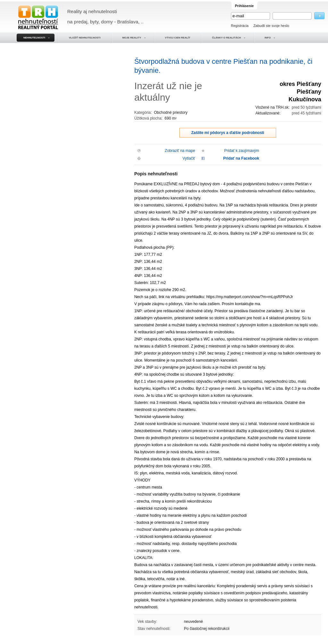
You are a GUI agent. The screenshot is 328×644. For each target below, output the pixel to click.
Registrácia (240, 26)
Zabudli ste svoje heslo (271, 26)
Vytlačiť (189, 158)
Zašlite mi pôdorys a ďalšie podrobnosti (228, 133)
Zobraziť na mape (180, 151)
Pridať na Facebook (241, 158)
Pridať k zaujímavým (242, 151)
